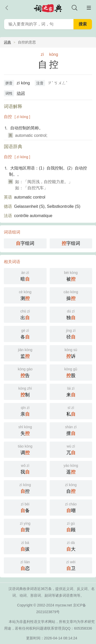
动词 (21, 93)
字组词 (25, 243)
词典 (7, 42)
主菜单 (89, 8)
